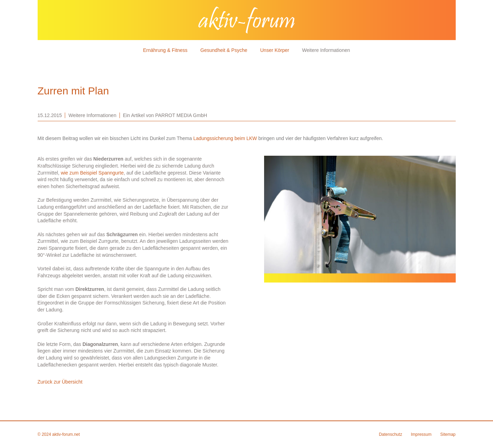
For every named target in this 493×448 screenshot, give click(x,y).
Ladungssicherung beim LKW (225, 138)
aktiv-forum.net (66, 434)
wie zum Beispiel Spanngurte (92, 173)
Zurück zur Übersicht (60, 382)
